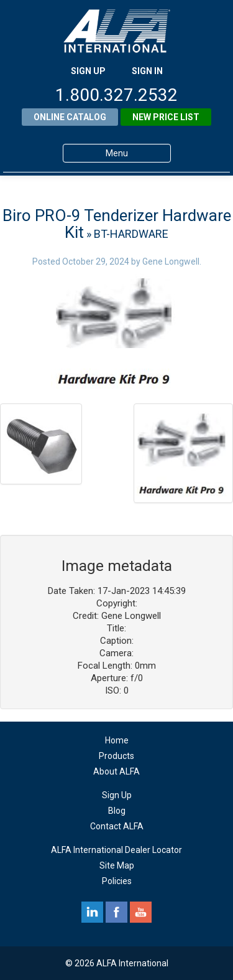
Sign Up (117, 795)
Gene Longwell (171, 261)
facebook (116, 912)
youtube (141, 912)
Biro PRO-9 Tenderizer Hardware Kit (117, 224)
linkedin (92, 912)
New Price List (166, 117)
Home (117, 740)
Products (116, 756)
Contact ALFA (117, 826)
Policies (117, 881)
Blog (117, 811)
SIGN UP (88, 71)
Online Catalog (70, 117)
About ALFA (116, 771)
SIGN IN (147, 71)
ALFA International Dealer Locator (116, 850)
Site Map (117, 865)
